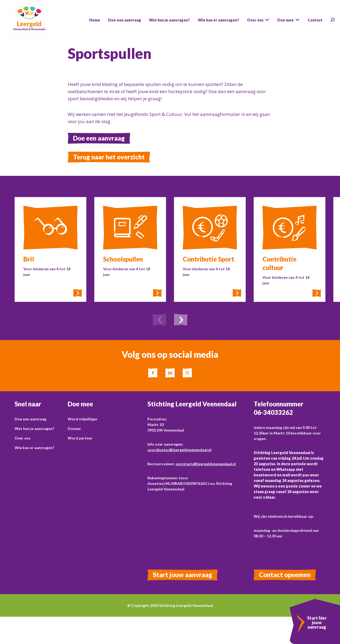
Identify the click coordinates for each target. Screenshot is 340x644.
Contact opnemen (285, 575)
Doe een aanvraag (99, 138)
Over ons (23, 438)
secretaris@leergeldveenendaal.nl (206, 464)
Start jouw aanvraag (182, 575)
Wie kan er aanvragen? (34, 448)
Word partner (80, 438)
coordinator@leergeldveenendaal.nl (179, 450)
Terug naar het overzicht (109, 157)
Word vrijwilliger (83, 419)
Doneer (74, 428)
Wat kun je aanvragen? (34, 428)
